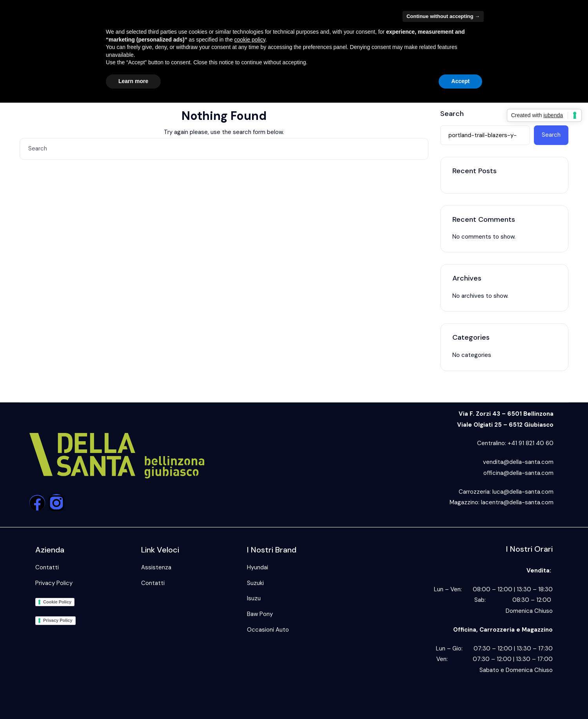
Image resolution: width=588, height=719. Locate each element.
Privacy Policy (54, 583)
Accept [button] (460, 81)
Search (452, 114)
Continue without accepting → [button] (443, 16)
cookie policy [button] (250, 40)
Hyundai (258, 567)
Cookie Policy (57, 602)
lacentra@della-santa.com (517, 502)
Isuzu (254, 598)
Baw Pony (260, 614)
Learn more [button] (133, 81)
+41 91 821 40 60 (531, 443)
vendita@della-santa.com (518, 462)
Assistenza (156, 567)
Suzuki (255, 583)
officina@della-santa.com (518, 473)
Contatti (47, 567)
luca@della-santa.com (523, 492)
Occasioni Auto (268, 630)
